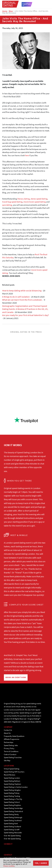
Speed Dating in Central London (16, 787)
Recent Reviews (9, 775)
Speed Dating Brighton (12, 805)
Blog (11, 11)
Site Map (7, 760)
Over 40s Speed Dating (12, 836)
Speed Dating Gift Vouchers (14, 772)
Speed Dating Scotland (12, 827)
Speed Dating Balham (12, 781)
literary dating (24, 199)
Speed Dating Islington (12, 790)
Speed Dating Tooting (12, 796)
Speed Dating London (12, 778)
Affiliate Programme (12, 739)
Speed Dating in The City (13, 799)
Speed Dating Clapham (12, 784)
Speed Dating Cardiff (12, 830)
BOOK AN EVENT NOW (16, 677)
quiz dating (7, 205)
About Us (7, 733)
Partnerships (9, 742)
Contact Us (8, 730)
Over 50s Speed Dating (12, 839)
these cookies (9, 866)
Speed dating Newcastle (13, 833)
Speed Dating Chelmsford (13, 811)
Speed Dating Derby (11, 814)
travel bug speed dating (12, 202)
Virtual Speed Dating (12, 769)
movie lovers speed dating (35, 202)
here (27, 155)
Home (5, 11)
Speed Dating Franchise (13, 757)
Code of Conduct (10, 754)
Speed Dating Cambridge (13, 808)
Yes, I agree (41, 863)
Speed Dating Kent (11, 823)
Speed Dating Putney (12, 793)
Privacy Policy (9, 748)
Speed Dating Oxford (12, 802)
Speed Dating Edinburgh (13, 817)
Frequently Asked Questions (14, 736)
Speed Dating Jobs (11, 745)
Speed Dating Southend (13, 820)
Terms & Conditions (11, 751)
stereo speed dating (39, 199)
